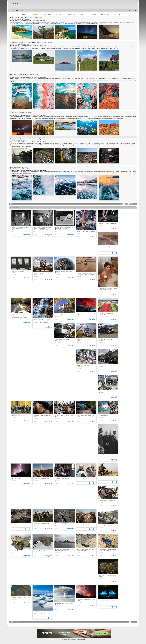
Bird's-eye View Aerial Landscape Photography (25, 74)
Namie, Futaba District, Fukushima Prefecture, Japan (26, 139)
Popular (35, 14)
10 (132, 204)
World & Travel (19, 20)
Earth (117, 14)
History (47, 14)
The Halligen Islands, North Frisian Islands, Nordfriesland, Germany (31, 43)
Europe (93, 14)
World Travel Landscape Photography (22, 112)
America (71, 14)
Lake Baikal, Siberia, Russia (19, 167)
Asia (82, 14)
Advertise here (133, 10)
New (24, 14)
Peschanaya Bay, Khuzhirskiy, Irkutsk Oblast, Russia (26, 17)
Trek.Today (76, 639)
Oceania (105, 14)
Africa (59, 14)
